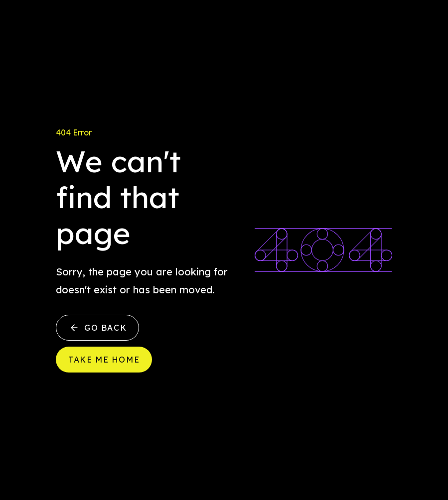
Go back (97, 328)
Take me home (104, 360)
